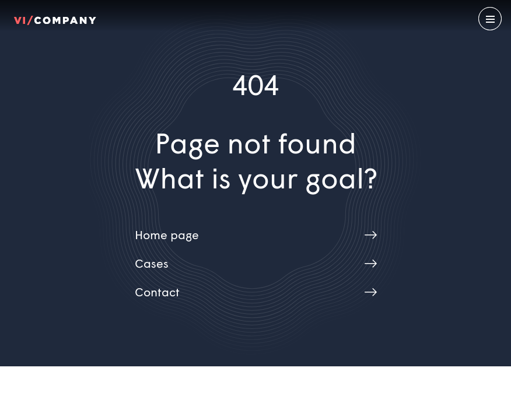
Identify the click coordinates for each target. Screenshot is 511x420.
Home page (167, 236)
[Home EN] (55, 19)
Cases (152, 265)
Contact (157, 293)
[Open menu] (490, 19)
